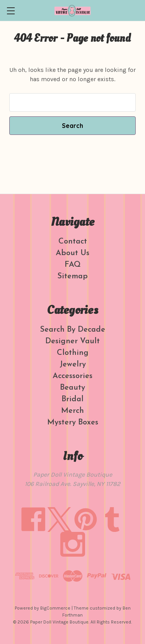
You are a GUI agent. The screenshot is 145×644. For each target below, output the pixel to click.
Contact (73, 242)
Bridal (72, 399)
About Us (72, 253)
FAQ (73, 265)
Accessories (72, 376)
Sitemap (72, 276)
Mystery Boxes (73, 423)
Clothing (73, 353)
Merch (72, 411)
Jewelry (73, 365)
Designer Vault (72, 341)
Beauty (72, 388)
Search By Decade (72, 330)
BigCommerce (55, 608)
